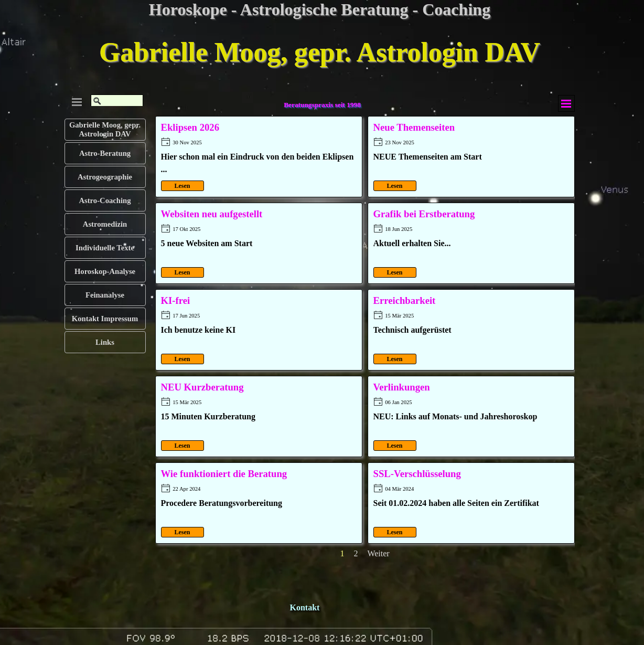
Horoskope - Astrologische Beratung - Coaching (320, 9)
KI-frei (176, 300)
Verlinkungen (402, 387)
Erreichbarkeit (405, 300)
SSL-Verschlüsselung (417, 474)
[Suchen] (117, 101)
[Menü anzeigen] (566, 103)
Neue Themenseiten (414, 127)
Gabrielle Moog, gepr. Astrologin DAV (320, 52)
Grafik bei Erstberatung (424, 214)
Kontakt (305, 607)
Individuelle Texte (105, 248)
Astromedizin (105, 224)
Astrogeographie (105, 177)
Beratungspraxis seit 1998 (322, 105)
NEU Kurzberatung (202, 387)
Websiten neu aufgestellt (212, 214)
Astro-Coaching (105, 200)
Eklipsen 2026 (190, 127)
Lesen (183, 186)
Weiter (378, 553)
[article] (259, 157)
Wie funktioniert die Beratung (224, 474)
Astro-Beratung (105, 153)
